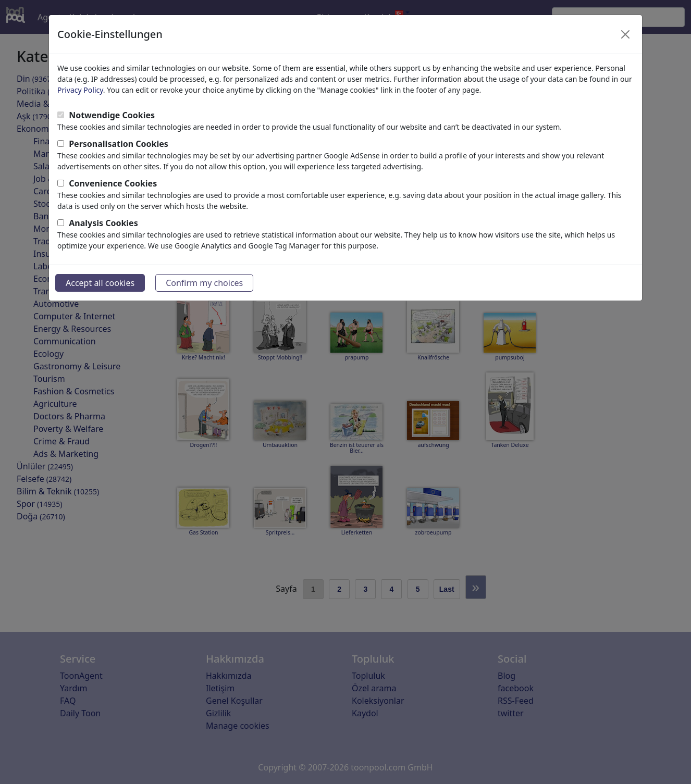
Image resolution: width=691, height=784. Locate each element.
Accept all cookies (100, 283)
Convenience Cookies (113, 183)
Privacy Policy (80, 90)
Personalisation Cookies (119, 144)
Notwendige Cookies (112, 115)
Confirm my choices (204, 283)
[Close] (625, 34)
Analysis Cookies (103, 223)
